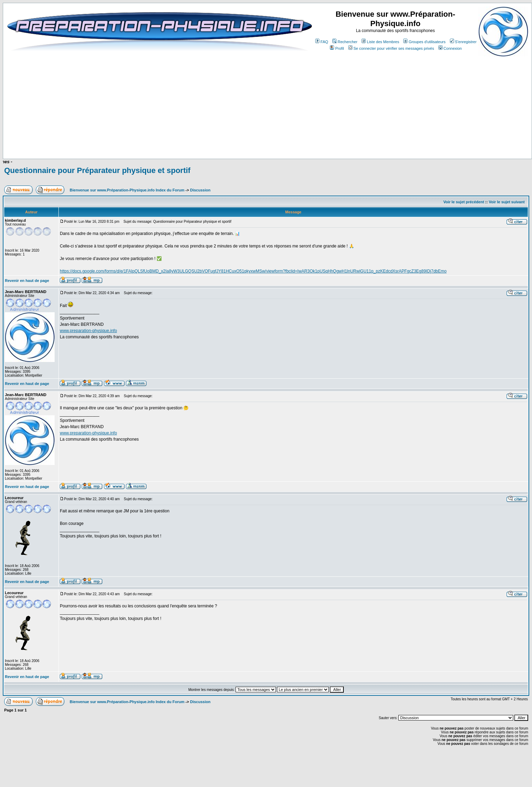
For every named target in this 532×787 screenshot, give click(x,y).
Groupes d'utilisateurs (424, 42)
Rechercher (345, 42)
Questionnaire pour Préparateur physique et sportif (97, 170)
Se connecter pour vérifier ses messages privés (391, 48)
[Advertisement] (178, 138)
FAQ (322, 42)
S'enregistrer (463, 42)
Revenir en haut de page (27, 281)
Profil (337, 48)
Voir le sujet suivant (507, 202)
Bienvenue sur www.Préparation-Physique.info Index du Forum (127, 190)
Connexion (450, 48)
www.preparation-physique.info (88, 331)
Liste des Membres (380, 42)
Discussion (200, 190)
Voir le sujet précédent (464, 202)
